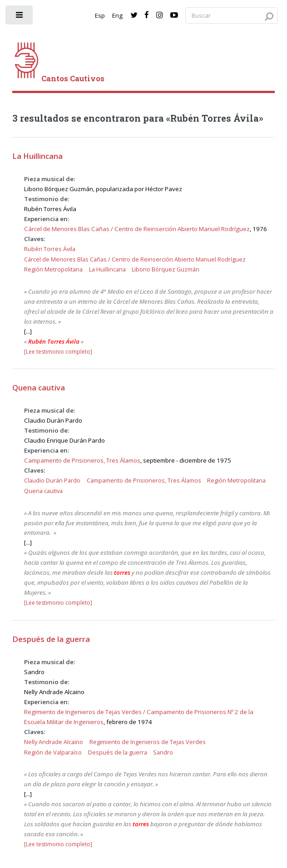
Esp (100, 15)
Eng (117, 15)
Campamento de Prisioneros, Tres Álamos (82, 460)
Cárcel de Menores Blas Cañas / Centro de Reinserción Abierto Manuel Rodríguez (137, 229)
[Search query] (232, 16)
